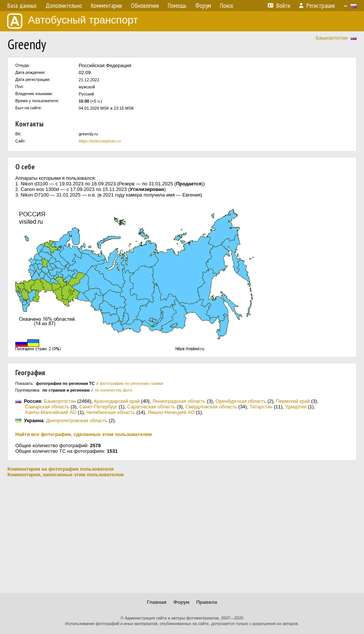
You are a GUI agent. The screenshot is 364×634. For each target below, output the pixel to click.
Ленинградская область (179, 401)
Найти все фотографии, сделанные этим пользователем (84, 434)
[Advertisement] (182, 535)
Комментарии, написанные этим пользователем (66, 475)
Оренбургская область (241, 401)
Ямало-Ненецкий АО (171, 412)
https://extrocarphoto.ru (100, 141)
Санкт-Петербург (98, 407)
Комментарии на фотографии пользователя (61, 469)
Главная (157, 602)
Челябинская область (111, 412)
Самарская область (47, 407)
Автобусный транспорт (73, 21)
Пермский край (293, 401)
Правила (207, 602)
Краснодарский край (117, 401)
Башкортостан (332, 38)
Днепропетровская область (77, 420)
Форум (181, 602)
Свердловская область (211, 407)
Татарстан (261, 407)
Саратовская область (151, 407)
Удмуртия (296, 407)
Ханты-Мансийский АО (51, 412)
